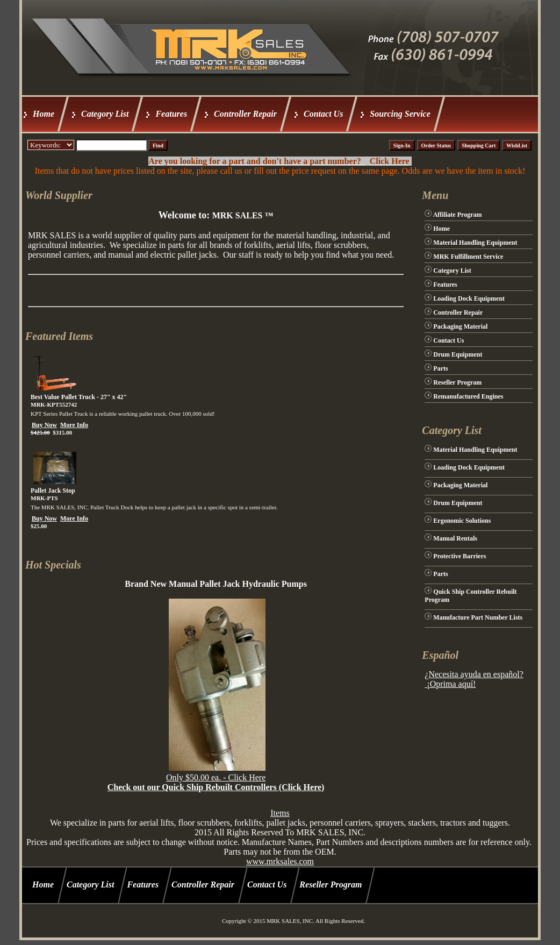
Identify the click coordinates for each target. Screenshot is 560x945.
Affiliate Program (458, 215)
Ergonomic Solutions (462, 521)
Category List (105, 114)
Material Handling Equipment (475, 243)
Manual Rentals (455, 538)
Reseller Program (457, 382)
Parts (440, 368)
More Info (74, 425)
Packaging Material (460, 326)
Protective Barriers (460, 556)
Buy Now (44, 425)
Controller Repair (245, 114)
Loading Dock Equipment (469, 299)
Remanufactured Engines (468, 396)
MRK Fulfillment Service (468, 257)
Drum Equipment (458, 354)
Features (171, 114)
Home (44, 114)
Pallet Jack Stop (53, 491)
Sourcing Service (400, 114)
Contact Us (323, 114)
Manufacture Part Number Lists (478, 617)
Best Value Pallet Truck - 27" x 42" (79, 397)
